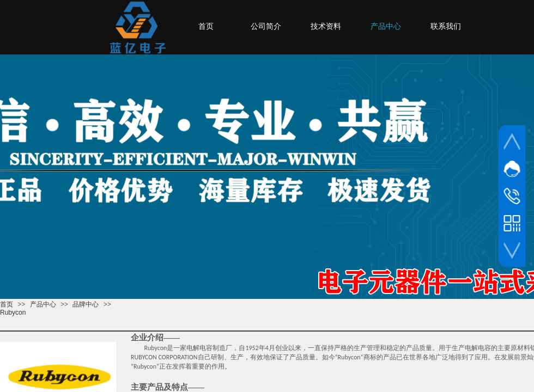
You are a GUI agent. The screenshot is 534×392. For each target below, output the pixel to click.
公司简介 (266, 26)
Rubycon (13, 313)
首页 (7, 304)
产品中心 (43, 304)
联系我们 (446, 26)
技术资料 (326, 26)
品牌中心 (86, 304)
